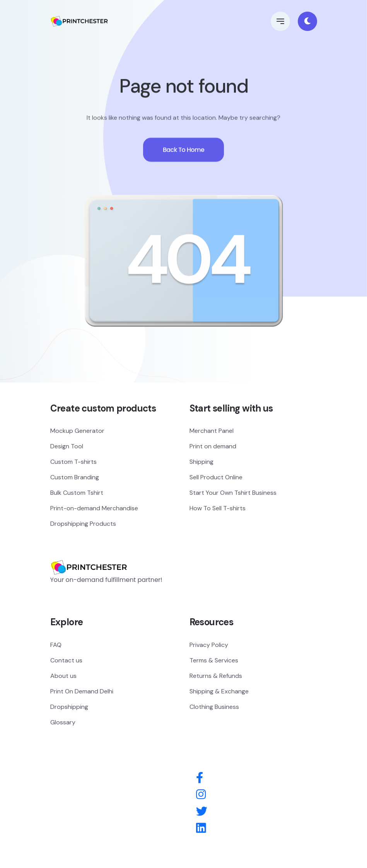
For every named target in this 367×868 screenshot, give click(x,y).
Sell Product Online (216, 477)
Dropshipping (69, 707)
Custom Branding (75, 477)
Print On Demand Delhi (82, 691)
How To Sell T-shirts (218, 508)
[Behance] (201, 829)
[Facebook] (200, 778)
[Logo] (89, 556)
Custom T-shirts (73, 462)
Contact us (66, 660)
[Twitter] (202, 812)
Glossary (63, 722)
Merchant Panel (212, 431)
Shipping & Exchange (219, 691)
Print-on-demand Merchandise (94, 508)
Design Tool (67, 446)
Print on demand (213, 446)
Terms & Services (214, 660)
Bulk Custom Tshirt (77, 493)
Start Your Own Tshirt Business (233, 493)
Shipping (201, 462)
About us (63, 676)
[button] (280, 21)
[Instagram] (201, 795)
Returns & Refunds (216, 676)
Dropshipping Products (83, 524)
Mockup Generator (77, 431)
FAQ (56, 645)
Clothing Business (214, 707)
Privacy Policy (209, 645)
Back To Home (183, 153)
